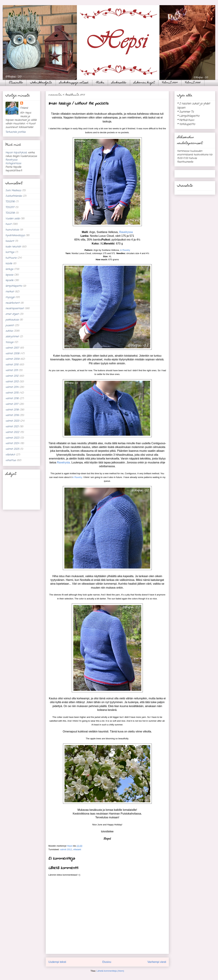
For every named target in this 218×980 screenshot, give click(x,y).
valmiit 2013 (12, 382)
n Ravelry (77, 477)
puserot (10, 325)
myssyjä (10, 297)
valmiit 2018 (12, 410)
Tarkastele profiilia (16, 132)
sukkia (9, 331)
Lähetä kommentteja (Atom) (110, 971)
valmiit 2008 (12, 354)
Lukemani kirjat (144, 83)
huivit (8, 224)
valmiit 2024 (12, 443)
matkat (10, 292)
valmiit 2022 (12, 432)
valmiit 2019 (12, 415)
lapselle (9, 280)
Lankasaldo (119, 83)
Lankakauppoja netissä (74, 83)
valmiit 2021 (12, 427)
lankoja (9, 269)
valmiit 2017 (12, 404)
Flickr (100, 83)
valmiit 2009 (12, 359)
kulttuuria (11, 258)
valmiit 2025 (12, 449)
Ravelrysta (63, 462)
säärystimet (12, 337)
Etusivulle (16, 83)
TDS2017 (10, 207)
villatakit (77, 849)
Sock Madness (13, 191)
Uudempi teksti (57, 962)
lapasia (9, 275)
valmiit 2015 (12, 393)
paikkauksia (12, 320)
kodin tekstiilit (13, 247)
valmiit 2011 (12, 370)
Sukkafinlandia (14, 196)
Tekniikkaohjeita (41, 83)
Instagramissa (13, 163)
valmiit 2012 (66, 849)
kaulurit (10, 241)
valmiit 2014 (12, 387)
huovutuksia (12, 230)
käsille (9, 264)
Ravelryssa (126, 232)
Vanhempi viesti (157, 962)
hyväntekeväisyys (15, 235)
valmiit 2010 (12, 365)
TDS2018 (10, 213)
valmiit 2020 (12, 421)
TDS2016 (10, 202)
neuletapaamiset (15, 309)
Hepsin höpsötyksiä (16, 153)
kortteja (10, 252)
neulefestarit (13, 303)
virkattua (11, 460)
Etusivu (107, 962)
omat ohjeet (12, 314)
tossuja (9, 342)
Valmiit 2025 (193, 83)
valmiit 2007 (12, 348)
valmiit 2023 (12, 438)
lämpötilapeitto (14, 286)
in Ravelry (125, 250)
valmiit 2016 (12, 399)
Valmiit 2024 (170, 83)
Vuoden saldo (13, 219)
